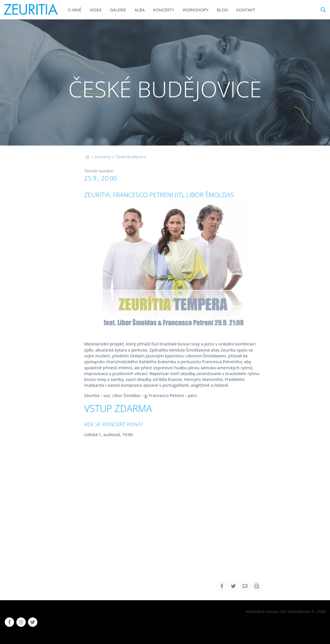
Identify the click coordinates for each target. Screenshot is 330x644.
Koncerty (103, 157)
